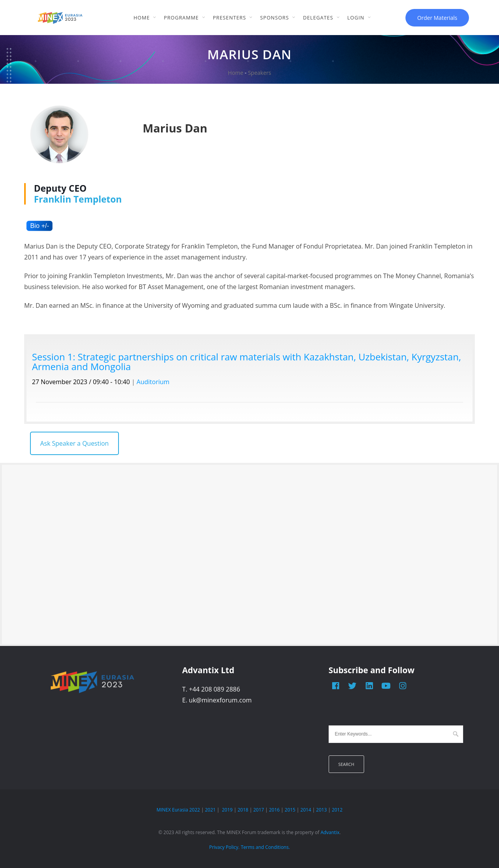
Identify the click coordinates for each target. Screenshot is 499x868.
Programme (181, 18)
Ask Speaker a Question (74, 443)
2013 (321, 810)
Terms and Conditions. (265, 847)
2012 (337, 810)
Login (356, 18)
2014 (306, 810)
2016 (274, 810)
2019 (227, 810)
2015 (290, 810)
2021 (210, 810)
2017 (259, 810)
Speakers (260, 73)
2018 (243, 810)
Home (142, 18)
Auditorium (153, 382)
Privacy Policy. (224, 847)
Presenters (229, 18)
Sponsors (274, 18)
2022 (194, 810)
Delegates (318, 18)
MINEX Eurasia (172, 810)
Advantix (330, 832)
